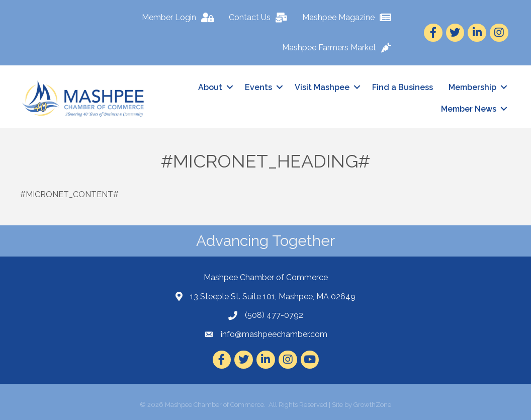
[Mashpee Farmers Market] (339, 48)
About (210, 87)
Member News (469, 109)
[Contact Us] (260, 18)
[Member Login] (180, 18)
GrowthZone (372, 405)
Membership (472, 87)
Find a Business (403, 87)
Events (258, 87)
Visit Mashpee (322, 87)
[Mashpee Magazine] (349, 18)
